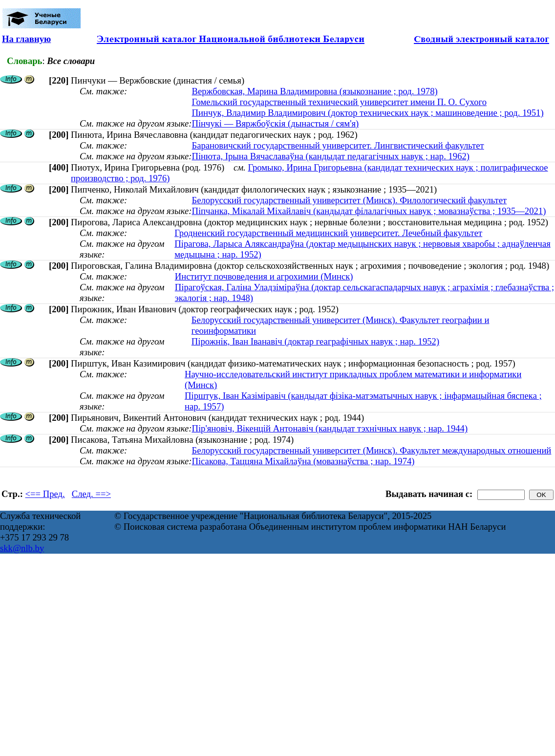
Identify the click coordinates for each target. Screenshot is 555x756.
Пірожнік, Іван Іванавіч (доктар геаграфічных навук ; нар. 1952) (315, 341)
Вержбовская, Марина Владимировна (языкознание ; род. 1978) (314, 91)
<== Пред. (45, 494)
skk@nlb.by (22, 548)
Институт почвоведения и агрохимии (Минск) (264, 276)
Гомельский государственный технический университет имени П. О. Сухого (339, 102)
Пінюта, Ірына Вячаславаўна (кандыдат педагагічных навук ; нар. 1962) (331, 156)
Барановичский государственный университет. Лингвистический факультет (338, 145)
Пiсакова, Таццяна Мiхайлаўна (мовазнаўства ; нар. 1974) (303, 461)
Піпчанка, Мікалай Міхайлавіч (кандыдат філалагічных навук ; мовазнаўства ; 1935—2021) (369, 211)
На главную (26, 39)
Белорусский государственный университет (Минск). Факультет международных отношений (371, 450)
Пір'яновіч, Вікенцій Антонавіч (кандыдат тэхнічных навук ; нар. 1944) (330, 428)
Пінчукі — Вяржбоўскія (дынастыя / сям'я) (275, 123)
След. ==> (91, 494)
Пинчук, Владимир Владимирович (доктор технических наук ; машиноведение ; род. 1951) (367, 113)
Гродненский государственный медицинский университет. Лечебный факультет (328, 233)
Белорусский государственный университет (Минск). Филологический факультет (349, 200)
